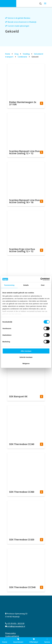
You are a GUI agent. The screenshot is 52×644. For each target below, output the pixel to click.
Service (47, 641)
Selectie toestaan (26, 357)
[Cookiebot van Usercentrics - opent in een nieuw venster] (40, 279)
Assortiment (18, 641)
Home (8, 54)
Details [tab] (26, 285)
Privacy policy (10, 633)
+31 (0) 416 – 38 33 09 (15, 623)
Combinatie (22, 57)
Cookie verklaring (12, 636)
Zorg (16, 54)
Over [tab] (43, 285)
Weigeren (26, 363)
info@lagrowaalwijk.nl (15, 626)
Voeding (26, 54)
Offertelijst (34, 641)
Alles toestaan (26, 351)
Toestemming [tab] (9, 285)
